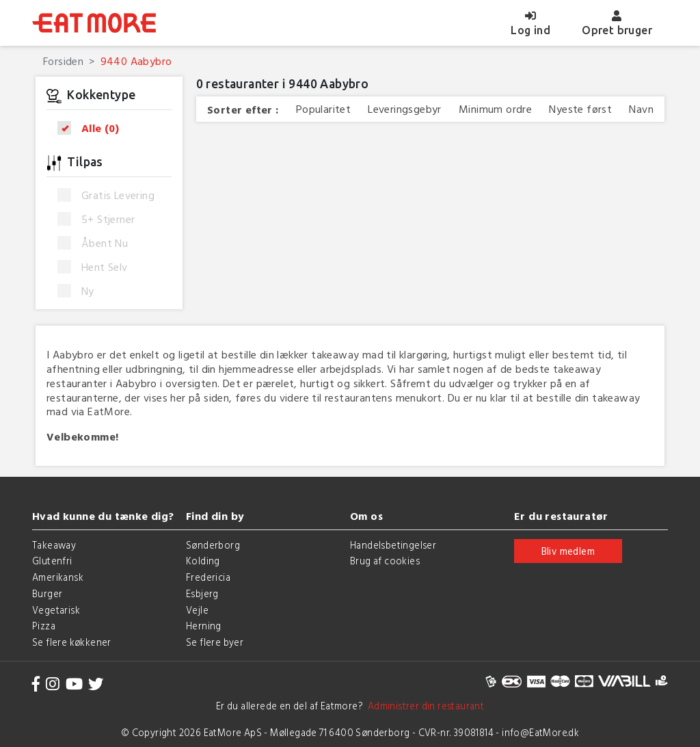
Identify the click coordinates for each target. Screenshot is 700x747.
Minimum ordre (495, 109)
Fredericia (208, 577)
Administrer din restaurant (423, 706)
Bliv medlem (568, 551)
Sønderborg (213, 545)
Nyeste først (580, 109)
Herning (204, 626)
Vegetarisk (56, 610)
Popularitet (323, 109)
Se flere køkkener (72, 642)
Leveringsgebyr (405, 109)
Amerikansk (58, 577)
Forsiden (63, 61)
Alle (93, 128)
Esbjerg (202, 593)
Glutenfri (52, 561)
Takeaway (54, 545)
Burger (47, 593)
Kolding (203, 561)
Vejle (197, 610)
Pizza (44, 626)
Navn (641, 109)
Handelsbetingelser (393, 545)
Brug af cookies (385, 561)
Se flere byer (215, 642)
